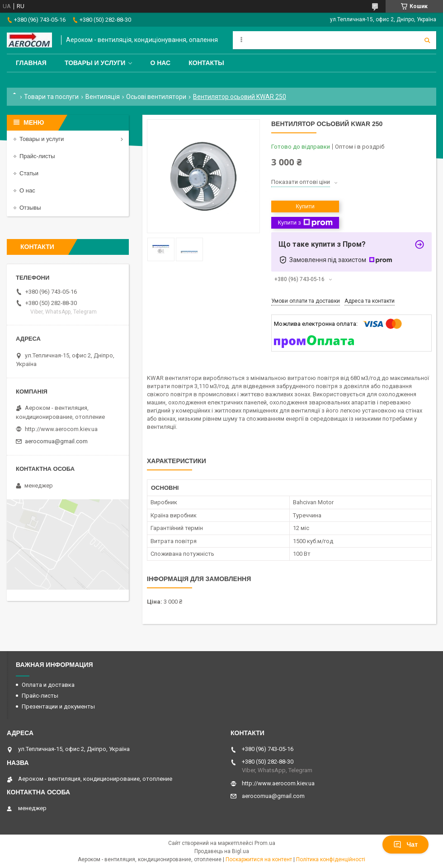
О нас (160, 63)
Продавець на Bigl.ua (222, 851)
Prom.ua (265, 843)
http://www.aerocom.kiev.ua (61, 429)
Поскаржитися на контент (259, 859)
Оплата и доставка (48, 685)
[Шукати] (427, 40)
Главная (31, 63)
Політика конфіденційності (331, 859)
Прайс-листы (37, 156)
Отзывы (30, 208)
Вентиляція (103, 97)
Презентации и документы (58, 706)
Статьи (29, 173)
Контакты (206, 63)
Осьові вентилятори (156, 97)
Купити (305, 206)
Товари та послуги (51, 97)
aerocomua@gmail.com (56, 441)
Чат (405, 845)
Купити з (305, 223)
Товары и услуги (95, 63)
